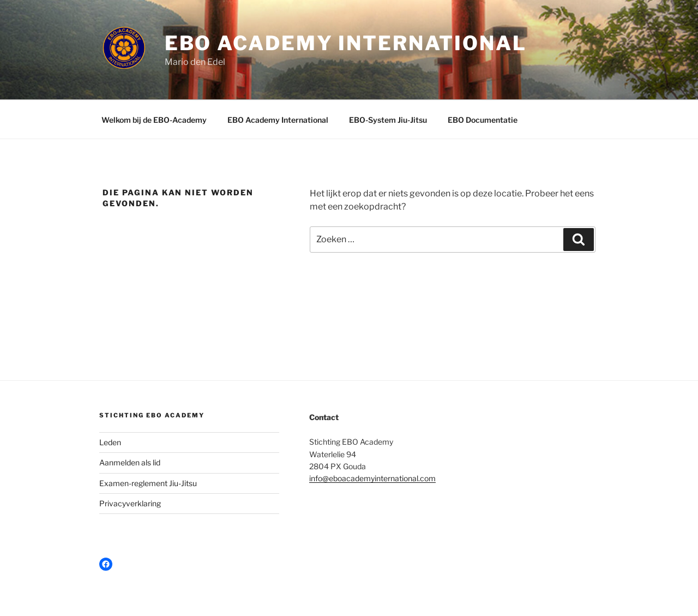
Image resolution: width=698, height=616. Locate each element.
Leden (110, 442)
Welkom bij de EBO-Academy (154, 120)
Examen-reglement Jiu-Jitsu (148, 483)
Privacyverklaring (130, 503)
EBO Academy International (346, 43)
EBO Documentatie (483, 120)
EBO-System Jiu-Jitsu (388, 120)
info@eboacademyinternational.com (372, 478)
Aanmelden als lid (130, 462)
